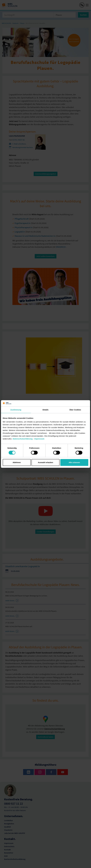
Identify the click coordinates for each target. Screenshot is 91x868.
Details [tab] (45, 410)
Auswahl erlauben (45, 462)
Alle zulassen (74, 462)
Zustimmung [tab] (16, 410)
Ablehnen (17, 462)
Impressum (39, 439)
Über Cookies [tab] (75, 410)
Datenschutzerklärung (23, 439)
